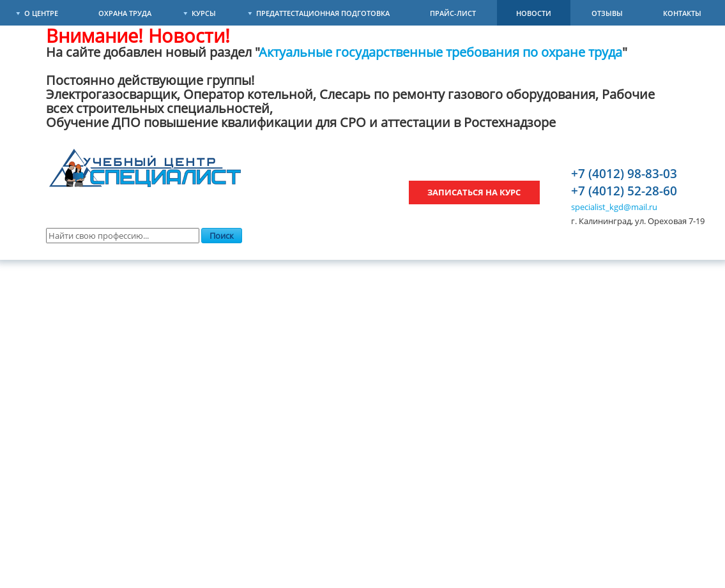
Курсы (204, 13)
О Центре (41, 13)
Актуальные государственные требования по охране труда (441, 52)
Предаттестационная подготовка (323, 13)
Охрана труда (125, 13)
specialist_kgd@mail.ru (614, 207)
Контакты (682, 13)
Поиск (222, 236)
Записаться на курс (474, 192)
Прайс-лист (453, 13)
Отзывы (607, 13)
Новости (534, 13)
